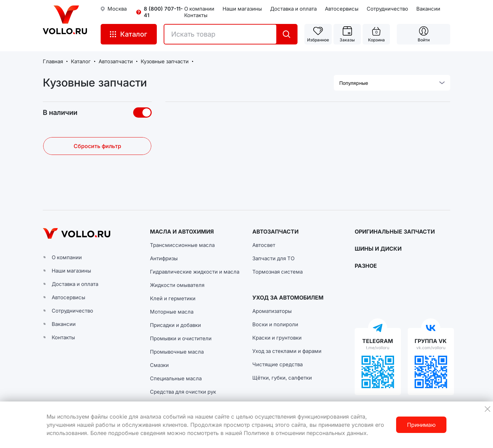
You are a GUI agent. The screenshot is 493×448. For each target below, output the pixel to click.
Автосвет (264, 245)
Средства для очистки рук (183, 392)
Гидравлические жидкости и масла (195, 272)
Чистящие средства (277, 364)
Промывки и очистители (181, 338)
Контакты (196, 15)
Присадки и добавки (175, 325)
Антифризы (164, 258)
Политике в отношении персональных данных (305, 433)
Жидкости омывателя (177, 285)
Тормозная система (277, 272)
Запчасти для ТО (273, 258)
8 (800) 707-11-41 (163, 12)
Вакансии (428, 9)
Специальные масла (176, 378)
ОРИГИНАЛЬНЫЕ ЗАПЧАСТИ (395, 232)
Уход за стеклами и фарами (287, 351)
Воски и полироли (275, 324)
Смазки (159, 365)
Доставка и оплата (293, 9)
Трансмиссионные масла (182, 245)
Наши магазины (242, 9)
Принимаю (421, 425)
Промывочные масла (177, 352)
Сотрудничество (387, 9)
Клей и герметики (173, 298)
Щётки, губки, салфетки (282, 378)
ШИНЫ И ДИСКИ (378, 249)
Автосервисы (342, 9)
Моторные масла (172, 312)
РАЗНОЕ (366, 266)
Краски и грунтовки (277, 338)
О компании (199, 9)
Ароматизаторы (272, 311)
